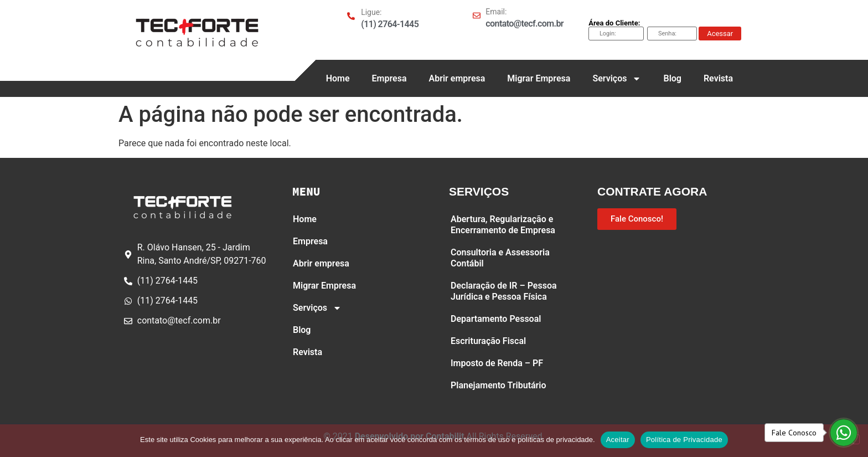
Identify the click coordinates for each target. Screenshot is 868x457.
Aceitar (618, 440)
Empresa (389, 78)
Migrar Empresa (539, 78)
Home (338, 78)
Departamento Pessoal (496, 319)
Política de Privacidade (684, 440)
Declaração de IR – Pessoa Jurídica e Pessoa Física (504, 291)
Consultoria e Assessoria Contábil (500, 258)
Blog (672, 78)
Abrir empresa (457, 78)
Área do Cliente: (614, 23)
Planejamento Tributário (498, 385)
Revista (718, 78)
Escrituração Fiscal (488, 341)
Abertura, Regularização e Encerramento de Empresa (503, 225)
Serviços (617, 79)
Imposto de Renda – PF (497, 363)
